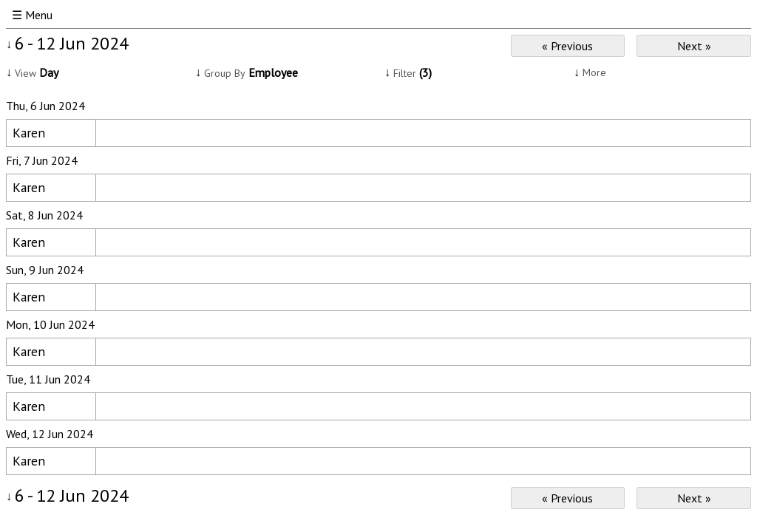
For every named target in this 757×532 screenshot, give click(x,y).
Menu (39, 15)
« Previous (567, 46)
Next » (694, 46)
